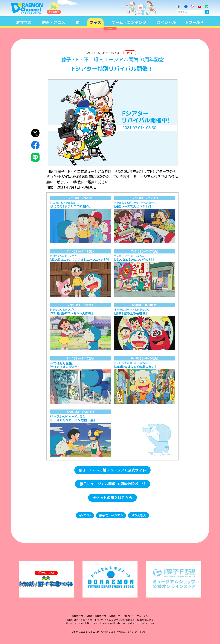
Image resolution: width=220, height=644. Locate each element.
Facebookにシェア (35, 145)
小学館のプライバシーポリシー (132, 632)
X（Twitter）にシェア (35, 133)
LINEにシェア (35, 157)
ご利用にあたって (81, 632)
